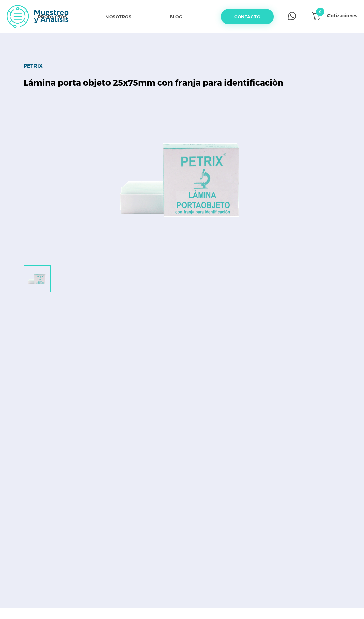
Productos (53, 17)
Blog (176, 17)
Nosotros (118, 17)
